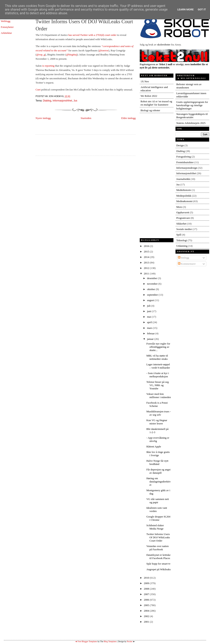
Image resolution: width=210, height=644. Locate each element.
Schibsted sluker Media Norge (155, 527)
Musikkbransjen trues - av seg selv (159, 413)
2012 (147, 268)
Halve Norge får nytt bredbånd (157, 462)
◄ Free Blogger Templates (86, 641)
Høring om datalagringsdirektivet (158, 482)
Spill (179, 235)
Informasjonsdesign (187, 168)
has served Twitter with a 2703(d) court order (93, 35)
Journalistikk (183, 179)
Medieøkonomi (184, 201)
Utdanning (182, 246)
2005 (147, 605)
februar (151, 333)
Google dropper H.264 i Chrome (158, 518)
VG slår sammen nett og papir (157, 501)
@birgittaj (72, 54)
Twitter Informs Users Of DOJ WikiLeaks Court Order (84, 25)
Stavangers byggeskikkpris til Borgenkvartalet (192, 116)
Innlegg (184, 258)
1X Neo (145, 81)
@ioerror (103, 50)
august (151, 300)
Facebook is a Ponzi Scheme (157, 404)
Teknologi (182, 240)
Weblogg (6, 21)
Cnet (38, 90)
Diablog (47, 101)
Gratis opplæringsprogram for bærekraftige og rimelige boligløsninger (192, 105)
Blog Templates (110, 641)
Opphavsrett (183, 212)
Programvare (183, 218)
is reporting (49, 66)
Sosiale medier (184, 229)
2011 (147, 274)
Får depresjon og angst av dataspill (158, 471)
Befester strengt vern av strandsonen (189, 86)
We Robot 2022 (149, 96)
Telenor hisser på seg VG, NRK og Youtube (157, 385)
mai (149, 317)
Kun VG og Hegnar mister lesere (157, 422)
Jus (75, 101)
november (153, 284)
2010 (147, 578)
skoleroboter (164, 45)
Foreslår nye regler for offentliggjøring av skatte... (158, 347)
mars (150, 328)
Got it (202, 9)
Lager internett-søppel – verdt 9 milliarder (158, 366)
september (153, 295)
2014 (147, 257)
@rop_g (41, 54)
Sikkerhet (181, 224)
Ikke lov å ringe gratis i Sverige (158, 454)
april (150, 322)
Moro (179, 207)
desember (152, 278)
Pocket (130, 641)
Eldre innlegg (128, 118)
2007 (147, 594)
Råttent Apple (154, 446)
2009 (147, 583)
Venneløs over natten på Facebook (157, 548)
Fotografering (184, 157)
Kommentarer (187, 264)
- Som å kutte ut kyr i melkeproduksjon (158, 375)
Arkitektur (6, 33)
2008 (147, 589)
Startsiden (86, 118)
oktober (151, 289)
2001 (147, 622)
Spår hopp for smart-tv (158, 564)
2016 (147, 246)
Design (180, 145)
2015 (147, 252)
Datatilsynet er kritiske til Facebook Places (158, 556)
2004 (147, 611)
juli (149, 306)
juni (149, 311)
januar (151, 339)
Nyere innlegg (43, 118)
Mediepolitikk (184, 196)
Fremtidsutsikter (185, 162)
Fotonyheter (7, 27)
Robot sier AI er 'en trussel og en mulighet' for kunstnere (156, 103)
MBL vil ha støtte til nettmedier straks (157, 357)
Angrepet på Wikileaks (158, 569)
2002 (147, 616)
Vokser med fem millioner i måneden (159, 396)
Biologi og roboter (150, 110)
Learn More (185, 9)
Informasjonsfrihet (62, 101)
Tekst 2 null (166, 64)
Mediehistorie (184, 190)
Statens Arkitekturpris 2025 (191, 123)
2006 (147, 600)
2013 (147, 263)
